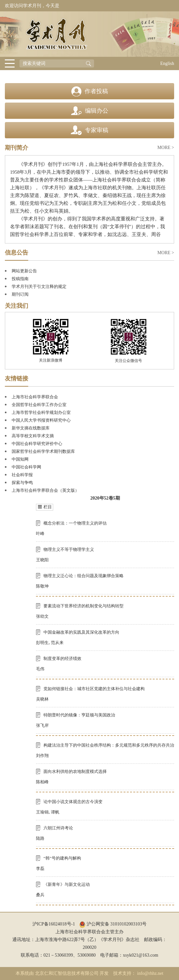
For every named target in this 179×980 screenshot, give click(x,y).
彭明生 (42, 643)
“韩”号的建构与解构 (62, 858)
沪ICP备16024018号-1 (54, 924)
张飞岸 (42, 725)
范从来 (57, 643)
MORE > (166, 148)
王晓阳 (42, 560)
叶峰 (40, 533)
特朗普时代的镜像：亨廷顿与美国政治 (79, 715)
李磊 (40, 868)
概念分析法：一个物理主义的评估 (75, 523)
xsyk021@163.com (141, 955)
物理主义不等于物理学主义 (69, 549)
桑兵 (40, 895)
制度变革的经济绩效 (62, 658)
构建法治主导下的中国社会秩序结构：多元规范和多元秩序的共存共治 (109, 745)
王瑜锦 (42, 812)
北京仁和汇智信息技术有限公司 (67, 973)
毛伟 (40, 669)
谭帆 (55, 812)
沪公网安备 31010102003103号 (113, 924)
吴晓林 (42, 699)
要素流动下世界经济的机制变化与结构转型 (84, 606)
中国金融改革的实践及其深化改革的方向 (81, 632)
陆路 (40, 838)
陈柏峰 (42, 782)
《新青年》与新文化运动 (67, 884)
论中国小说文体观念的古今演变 (73, 802)
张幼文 (42, 616)
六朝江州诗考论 (58, 828)
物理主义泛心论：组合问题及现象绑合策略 (84, 576)
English (167, 63)
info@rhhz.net (150, 973)
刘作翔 (42, 756)
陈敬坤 (42, 586)
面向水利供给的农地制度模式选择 (75, 771)
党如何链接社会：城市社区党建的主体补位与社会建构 (94, 689)
